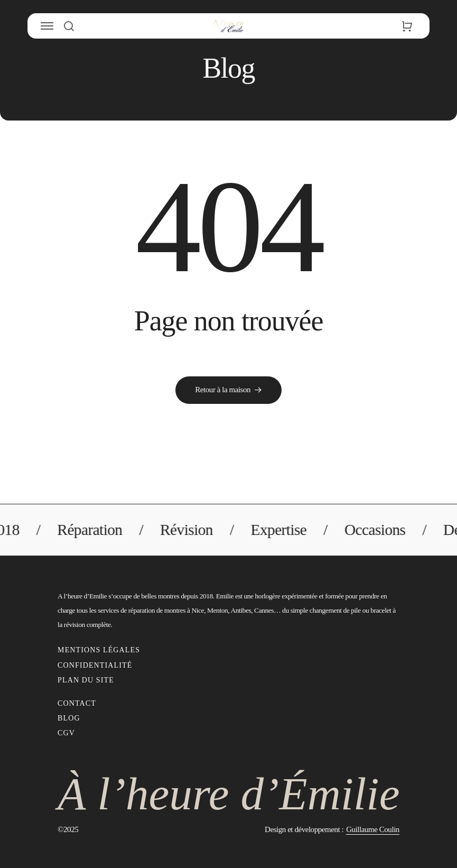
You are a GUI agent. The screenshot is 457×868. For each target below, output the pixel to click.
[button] (68, 26)
